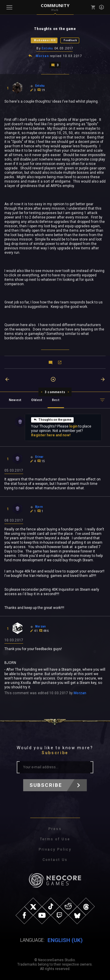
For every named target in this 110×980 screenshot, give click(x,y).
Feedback (70, 40)
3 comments (55, 392)
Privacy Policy (55, 849)
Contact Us (55, 860)
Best (56, 400)
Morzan (42, 56)
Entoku (47, 48)
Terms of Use (55, 839)
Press (55, 829)
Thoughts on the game (52, 420)
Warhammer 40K (45, 40)
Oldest (37, 400)
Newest (15, 400)
